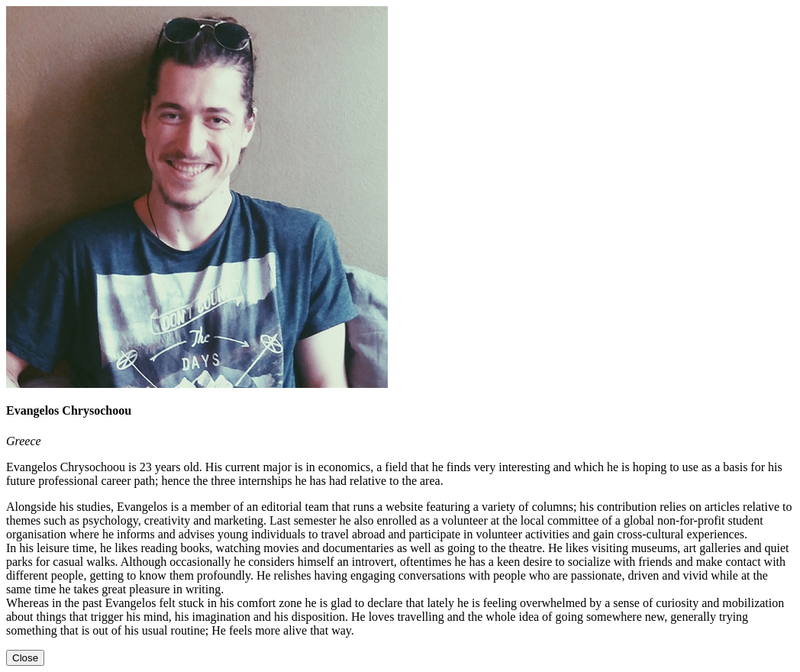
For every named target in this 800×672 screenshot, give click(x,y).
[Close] (25, 658)
